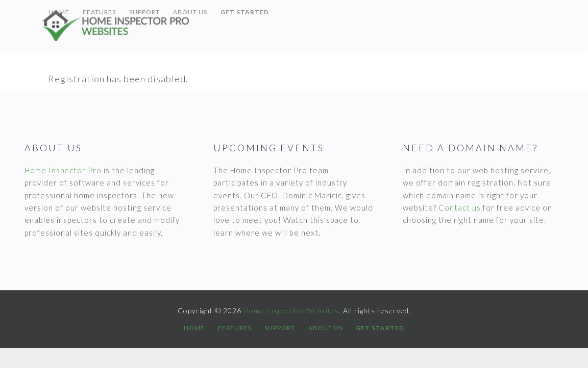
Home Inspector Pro (63, 170)
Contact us (460, 208)
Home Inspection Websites (134, 26)
